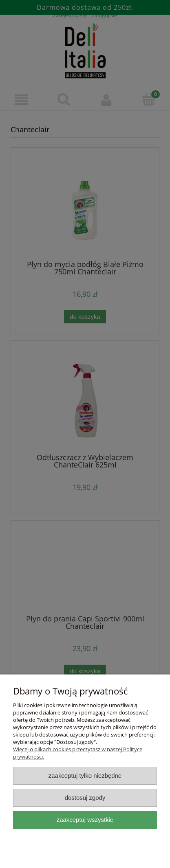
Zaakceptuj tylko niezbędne (85, 776)
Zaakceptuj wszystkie (85, 820)
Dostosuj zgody (85, 798)
